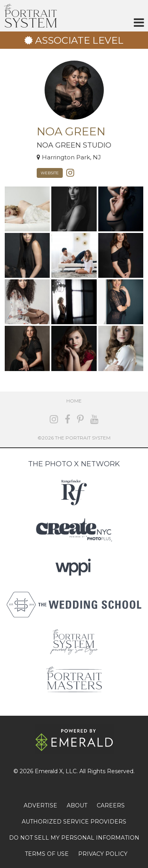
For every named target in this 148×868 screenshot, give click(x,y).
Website (50, 173)
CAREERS (111, 805)
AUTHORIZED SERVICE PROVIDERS (74, 822)
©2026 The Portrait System (74, 438)
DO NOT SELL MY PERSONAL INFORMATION (74, 838)
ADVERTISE (40, 805)
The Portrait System (30, 16)
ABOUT (77, 805)
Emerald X (49, 771)
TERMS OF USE (47, 854)
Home (74, 401)
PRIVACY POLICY (103, 854)
